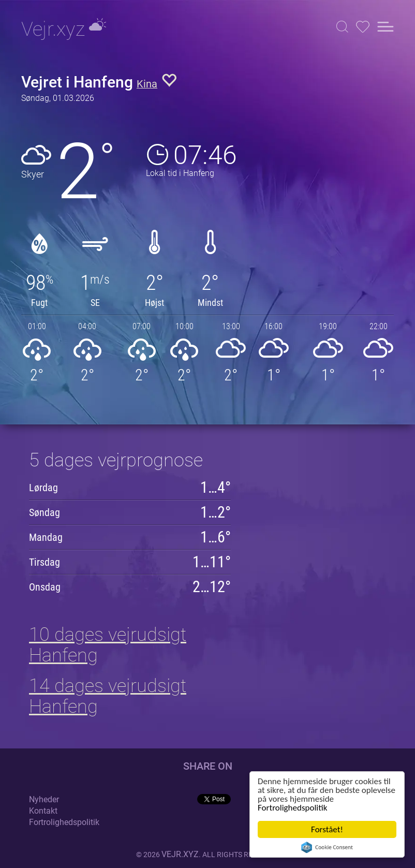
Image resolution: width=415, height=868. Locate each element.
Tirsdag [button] (45, 562)
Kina (147, 84)
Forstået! (327, 829)
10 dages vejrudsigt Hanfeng (108, 645)
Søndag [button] (45, 512)
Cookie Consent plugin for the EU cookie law (327, 847)
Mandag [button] (46, 537)
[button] (342, 27)
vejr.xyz (180, 854)
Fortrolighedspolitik (292, 808)
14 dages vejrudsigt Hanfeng (108, 696)
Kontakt (43, 811)
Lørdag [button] (43, 488)
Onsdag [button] (45, 587)
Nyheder (44, 799)
